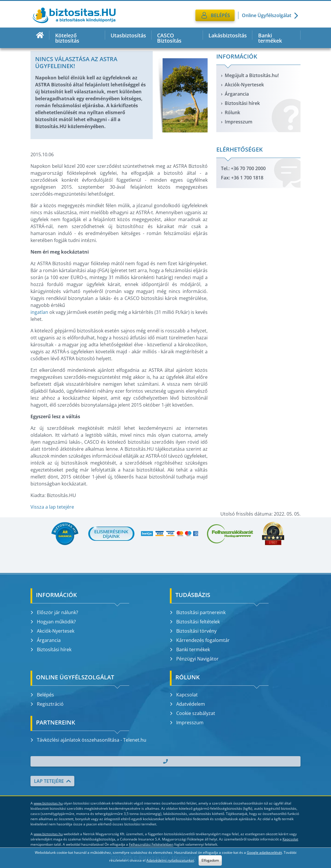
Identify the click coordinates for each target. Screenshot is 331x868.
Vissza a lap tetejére (52, 507)
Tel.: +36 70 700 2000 (243, 168)
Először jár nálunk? (54, 612)
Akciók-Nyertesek (244, 85)
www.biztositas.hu (48, 803)
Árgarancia (237, 94)
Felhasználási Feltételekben (151, 844)
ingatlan (39, 312)
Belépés (42, 695)
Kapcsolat (184, 695)
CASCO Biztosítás (169, 38)
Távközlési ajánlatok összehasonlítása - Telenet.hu (88, 740)
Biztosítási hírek (242, 103)
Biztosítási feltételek (195, 622)
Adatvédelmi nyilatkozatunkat (170, 860)
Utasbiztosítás (128, 35)
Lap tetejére (52, 781)
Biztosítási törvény (193, 631)
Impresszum (239, 122)
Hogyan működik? (53, 622)
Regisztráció (47, 704)
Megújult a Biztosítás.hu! (252, 75)
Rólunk (232, 112)
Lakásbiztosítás (228, 35)
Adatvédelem (187, 704)
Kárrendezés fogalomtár (200, 640)
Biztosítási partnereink (198, 612)
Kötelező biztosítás (67, 38)
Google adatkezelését (264, 852)
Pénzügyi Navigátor (194, 659)
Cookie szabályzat (193, 713)
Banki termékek (270, 38)
